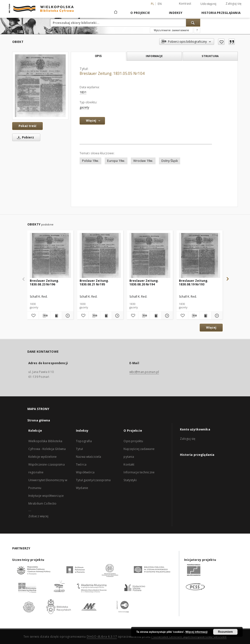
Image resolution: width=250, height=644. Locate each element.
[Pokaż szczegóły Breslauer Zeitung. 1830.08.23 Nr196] (67, 316)
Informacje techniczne (139, 472)
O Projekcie (140, 13)
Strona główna (39, 420)
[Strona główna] (115, 13)
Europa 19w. (116, 161)
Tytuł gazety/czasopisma (93, 480)
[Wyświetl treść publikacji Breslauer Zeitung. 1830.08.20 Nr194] (156, 316)
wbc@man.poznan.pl (144, 372)
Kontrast (185, 4)
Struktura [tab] (210, 56)
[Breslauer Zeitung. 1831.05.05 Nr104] (40, 86)
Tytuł (79, 449)
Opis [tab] (98, 56)
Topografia (84, 441)
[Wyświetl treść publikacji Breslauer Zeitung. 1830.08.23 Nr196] (56, 316)
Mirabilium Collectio (42, 503)
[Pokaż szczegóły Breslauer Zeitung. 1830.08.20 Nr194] (167, 316)
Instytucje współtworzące (46, 496)
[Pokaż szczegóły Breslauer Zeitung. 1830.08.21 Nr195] (117, 316)
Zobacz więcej (38, 516)
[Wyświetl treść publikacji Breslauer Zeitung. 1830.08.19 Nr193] (205, 316)
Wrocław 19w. (143, 161)
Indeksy (176, 13)
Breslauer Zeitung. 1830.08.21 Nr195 (94, 282)
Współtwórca (85, 472)
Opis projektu (133, 441)
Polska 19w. (90, 161)
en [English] (160, 4)
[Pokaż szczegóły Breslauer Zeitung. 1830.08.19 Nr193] (216, 316)
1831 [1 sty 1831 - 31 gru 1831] (83, 92)
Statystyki (130, 480)
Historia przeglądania (221, 13)
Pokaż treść (27, 126)
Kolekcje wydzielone (42, 457)
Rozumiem (225, 632)
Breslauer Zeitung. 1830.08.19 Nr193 (194, 282)
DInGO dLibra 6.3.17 (102, 637)
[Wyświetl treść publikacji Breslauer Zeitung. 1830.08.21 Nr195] (106, 316)
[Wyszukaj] (193, 23)
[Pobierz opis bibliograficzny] (44, 316)
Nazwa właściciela (89, 457)
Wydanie (82, 488)
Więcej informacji (197, 632)
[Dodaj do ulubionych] (221, 42)
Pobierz (25, 137)
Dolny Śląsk (170, 161)
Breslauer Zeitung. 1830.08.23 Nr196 (44, 282)
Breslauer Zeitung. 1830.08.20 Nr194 (144, 282)
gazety (84, 107)
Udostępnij (208, 4)
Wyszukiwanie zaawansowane (172, 30)
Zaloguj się (234, 4)
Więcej (211, 327)
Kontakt (129, 464)
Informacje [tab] (154, 56)
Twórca (81, 464)
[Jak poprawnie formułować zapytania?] (197, 30)
